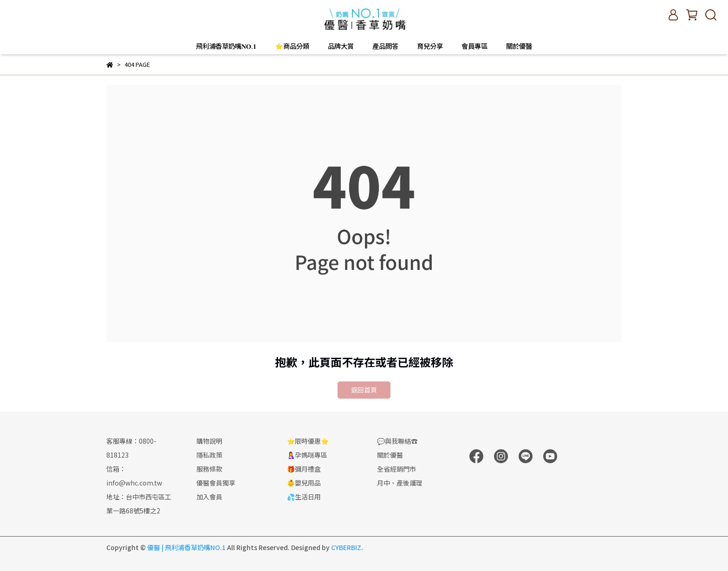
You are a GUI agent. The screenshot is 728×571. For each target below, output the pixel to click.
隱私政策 (209, 455)
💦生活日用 (304, 497)
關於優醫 (519, 46)
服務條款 (209, 469)
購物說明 (209, 441)
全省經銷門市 (396, 469)
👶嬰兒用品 (304, 483)
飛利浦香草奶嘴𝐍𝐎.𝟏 (226, 46)
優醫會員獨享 (216, 483)
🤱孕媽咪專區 (307, 455)
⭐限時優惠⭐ (308, 441)
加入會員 (209, 497)
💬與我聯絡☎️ (397, 441)
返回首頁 (364, 390)
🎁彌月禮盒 (304, 469)
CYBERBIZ (346, 547)
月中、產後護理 (400, 483)
